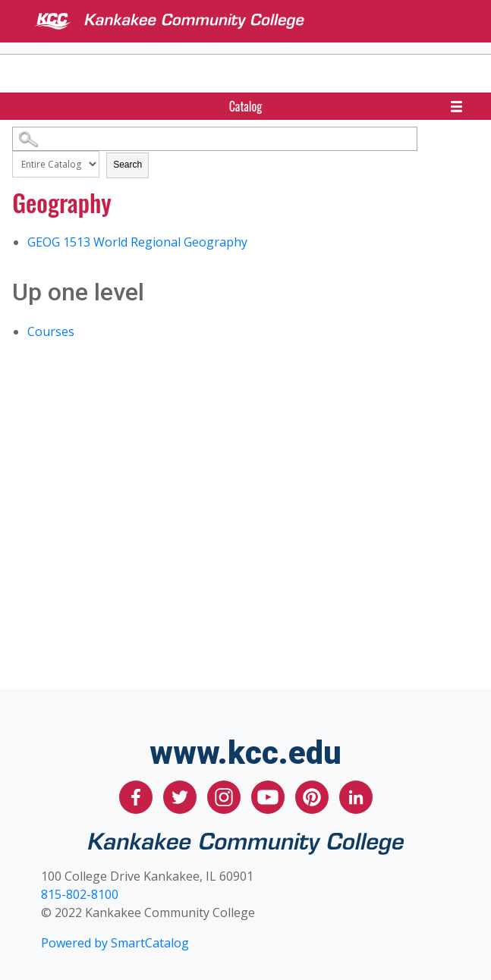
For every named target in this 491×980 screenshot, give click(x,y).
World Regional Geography (137, 242)
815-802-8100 (80, 894)
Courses (51, 331)
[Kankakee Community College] (258, 21)
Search (127, 165)
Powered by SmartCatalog (115, 943)
